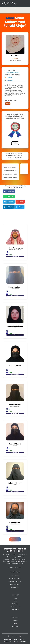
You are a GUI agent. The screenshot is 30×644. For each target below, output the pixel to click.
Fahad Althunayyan (15, 248)
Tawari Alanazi (15, 444)
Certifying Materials (15, 581)
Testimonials (15, 587)
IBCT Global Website (20, 641)
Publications (15, 604)
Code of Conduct (15, 607)
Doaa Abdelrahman (15, 326)
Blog (15, 601)
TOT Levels (15, 575)
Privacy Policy (8, 641)
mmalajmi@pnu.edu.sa (13, 73)
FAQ (15, 598)
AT (9, 252)
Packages (15, 626)
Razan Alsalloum (15, 287)
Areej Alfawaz (15, 522)
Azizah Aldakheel (15, 483)
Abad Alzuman (15, 366)
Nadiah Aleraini (15, 405)
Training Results (15, 584)
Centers (15, 624)
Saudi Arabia (15, 257)
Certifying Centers (15, 578)
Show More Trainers (13, 539)
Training (8, 104)
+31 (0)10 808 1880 (7, 2)
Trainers (15, 621)
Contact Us (15, 610)
